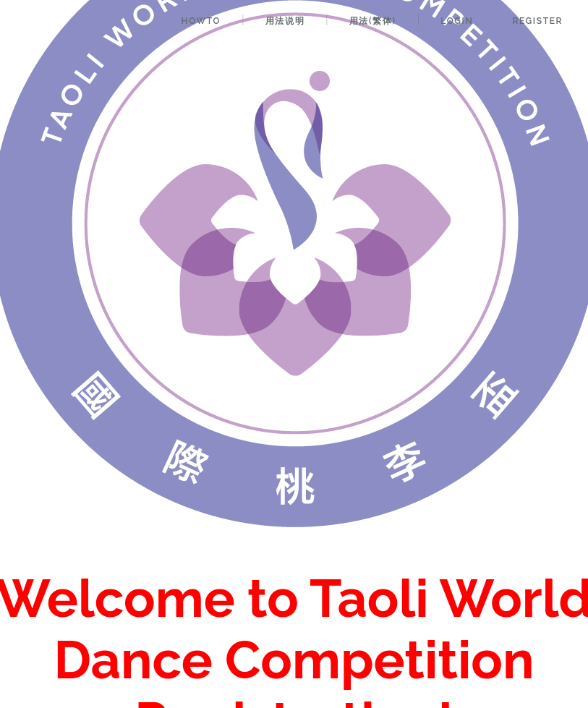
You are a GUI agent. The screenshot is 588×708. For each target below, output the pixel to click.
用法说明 (285, 21)
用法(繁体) (373, 21)
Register (537, 21)
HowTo (201, 21)
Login (457, 21)
